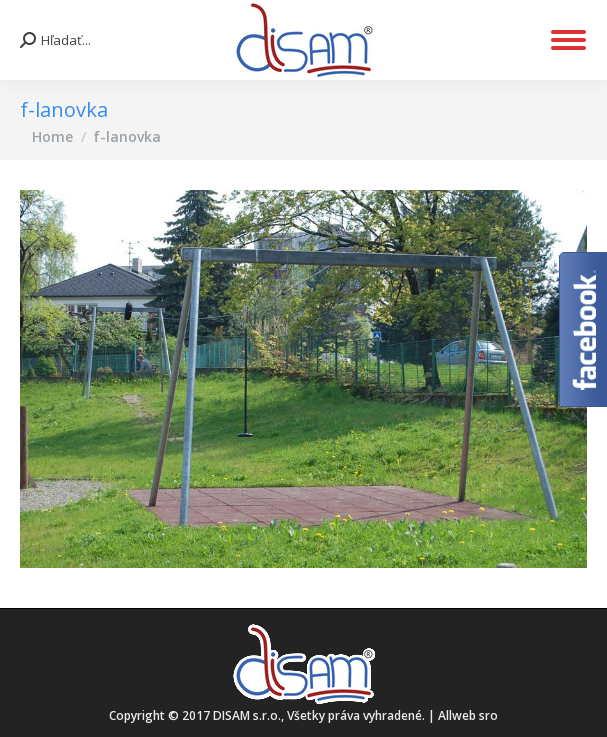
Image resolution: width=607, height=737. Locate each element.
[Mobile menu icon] (568, 40)
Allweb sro (468, 715)
